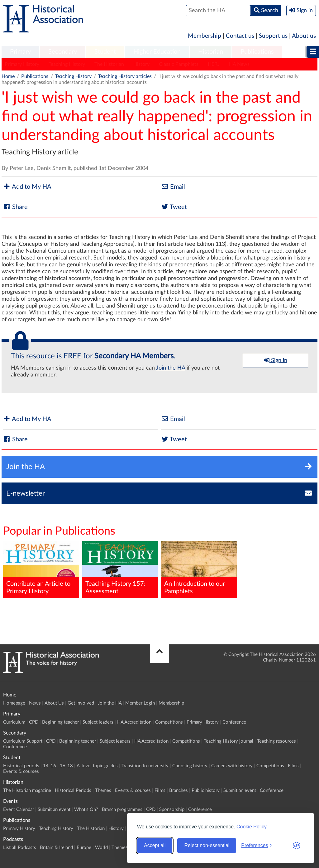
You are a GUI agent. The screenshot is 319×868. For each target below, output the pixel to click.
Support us (273, 36)
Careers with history (232, 766)
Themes (103, 790)
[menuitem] (20, 52)
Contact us (240, 36)
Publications (257, 52)
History (141, 64)
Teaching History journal (229, 741)
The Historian (109, 64)
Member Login (140, 703)
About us (304, 36)
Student (105, 52)
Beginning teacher (60, 722)
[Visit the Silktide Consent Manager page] (297, 846)
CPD (34, 722)
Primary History (22, 64)
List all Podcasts (20, 848)
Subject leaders (98, 722)
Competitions (169, 722)
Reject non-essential (207, 845)
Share (15, 207)
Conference (234, 722)
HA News (239, 64)
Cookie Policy (252, 827)
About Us (54, 703)
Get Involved (81, 703)
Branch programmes (122, 810)
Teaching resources (276, 741)
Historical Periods (73, 790)
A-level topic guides (97, 766)
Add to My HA (27, 187)
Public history (206, 790)
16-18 (66, 766)
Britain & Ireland (56, 848)
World (101, 848)
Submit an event (240, 790)
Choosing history (190, 766)
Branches (179, 790)
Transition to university (145, 766)
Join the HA (171, 368)
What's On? (86, 810)
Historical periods (21, 766)
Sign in (276, 360)
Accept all (155, 845)
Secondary (63, 52)
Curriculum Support (23, 741)
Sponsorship (172, 810)
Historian (211, 52)
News (35, 703)
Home (8, 76)
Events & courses (21, 771)
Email (173, 187)
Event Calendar (19, 810)
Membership (205, 36)
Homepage (14, 703)
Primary (20, 52)
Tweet (174, 207)
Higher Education (157, 52)
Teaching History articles (125, 76)
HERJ (214, 64)
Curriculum (14, 722)
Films (293, 766)
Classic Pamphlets (179, 64)
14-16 (50, 766)
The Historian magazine (27, 790)
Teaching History (67, 64)
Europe (84, 848)
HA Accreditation (134, 722)
